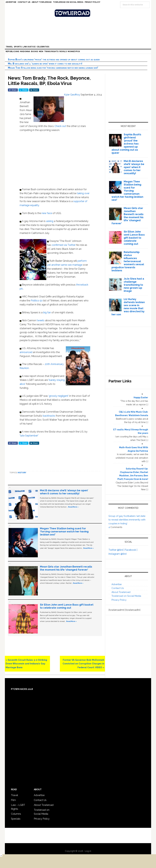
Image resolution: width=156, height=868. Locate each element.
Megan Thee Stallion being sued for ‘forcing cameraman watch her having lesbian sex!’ (53, 68)
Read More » (73, 507)
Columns (16, 814)
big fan (47, 312)
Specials (16, 819)
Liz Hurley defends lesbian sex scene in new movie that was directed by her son (128, 307)
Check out (61, 126)
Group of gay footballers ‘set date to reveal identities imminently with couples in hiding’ (127, 520)
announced (26, 352)
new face (47, 213)
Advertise (117, 584)
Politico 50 (37, 301)
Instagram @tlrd (117, 554)
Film (13, 800)
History (22, 473)
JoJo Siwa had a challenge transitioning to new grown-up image (134, 285)
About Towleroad (121, 592)
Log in (88, 851)
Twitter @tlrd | (117, 550)
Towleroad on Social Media (126, 596)
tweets (41, 320)
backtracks (49, 416)
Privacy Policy (119, 600)
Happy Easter (141, 397)
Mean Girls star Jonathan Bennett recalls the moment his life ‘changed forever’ (66, 568)
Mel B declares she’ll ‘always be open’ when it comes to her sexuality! (45, 64)
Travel (14, 795)
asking (50, 221)
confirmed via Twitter (64, 245)
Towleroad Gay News (79, 13)
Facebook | (131, 550)
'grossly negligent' (59, 396)
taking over (83, 193)
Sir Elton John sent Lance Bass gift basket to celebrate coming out (67, 606)
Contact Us (118, 588)
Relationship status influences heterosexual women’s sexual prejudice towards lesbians (128, 261)
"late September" (29, 436)
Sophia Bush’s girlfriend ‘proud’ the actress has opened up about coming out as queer (54, 60)
